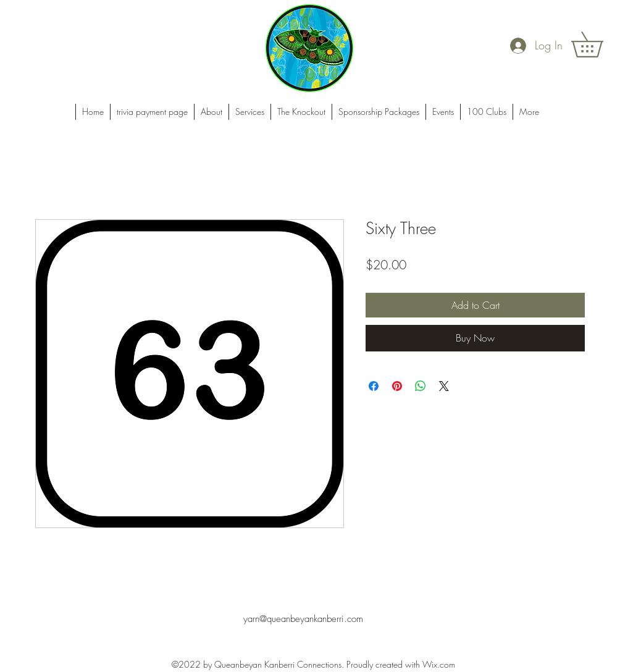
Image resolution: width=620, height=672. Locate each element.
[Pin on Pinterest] (397, 386)
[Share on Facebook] (374, 386)
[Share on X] (444, 386)
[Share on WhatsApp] (421, 386)
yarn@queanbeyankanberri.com (303, 619)
